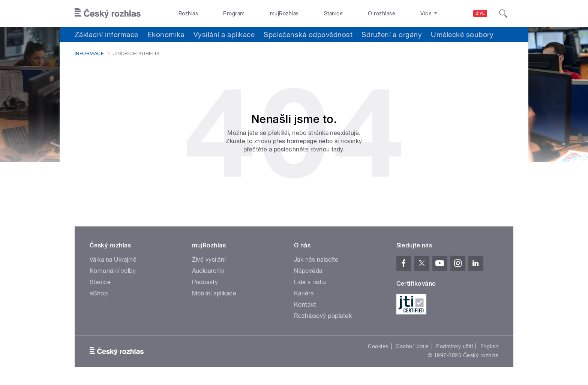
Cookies (378, 346)
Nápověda (308, 271)
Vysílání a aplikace (224, 34)
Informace (89, 53)
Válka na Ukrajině (113, 260)
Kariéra (304, 293)
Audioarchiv (208, 271)
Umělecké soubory (462, 34)
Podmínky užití (454, 346)
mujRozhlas (284, 13)
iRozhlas (188, 13)
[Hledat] (503, 13)
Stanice (333, 13)
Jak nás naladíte (316, 260)
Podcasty (205, 282)
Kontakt (305, 305)
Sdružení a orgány (392, 34)
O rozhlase (382, 13)
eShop (99, 293)
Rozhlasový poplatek (323, 316)
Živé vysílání (209, 260)
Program (234, 13)
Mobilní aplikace (214, 293)
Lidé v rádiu (310, 282)
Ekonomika (166, 34)
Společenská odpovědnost (308, 34)
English (489, 346)
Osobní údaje (412, 346)
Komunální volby (113, 271)
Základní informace (106, 34)
